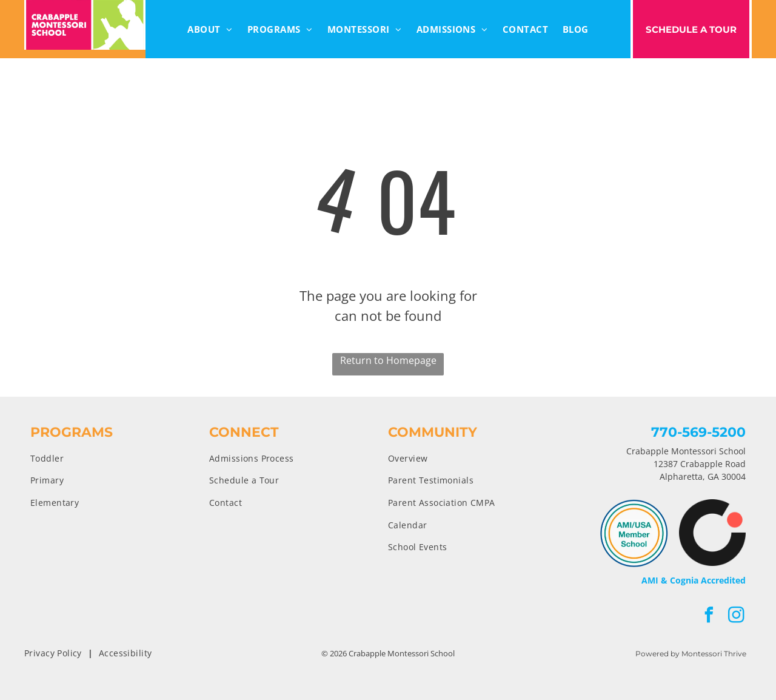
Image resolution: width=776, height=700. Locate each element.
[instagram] (737, 617)
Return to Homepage (388, 360)
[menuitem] (210, 29)
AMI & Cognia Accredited (694, 580)
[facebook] (709, 617)
